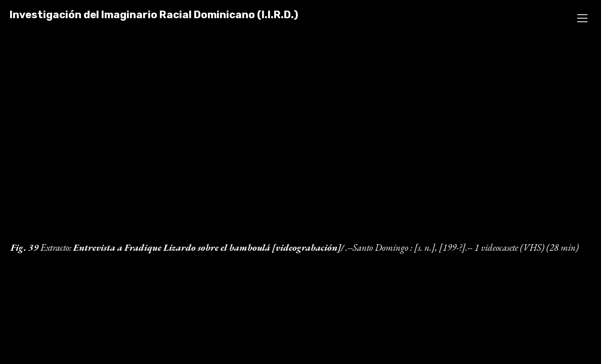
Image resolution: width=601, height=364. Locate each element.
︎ (582, 18)
